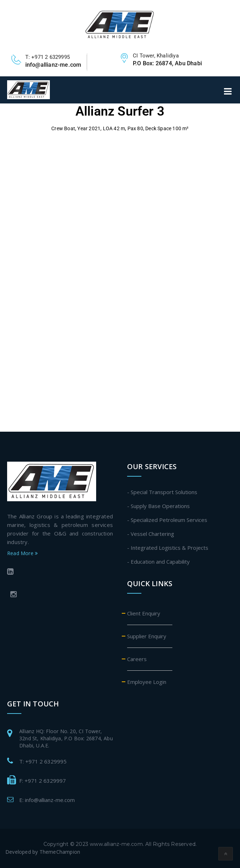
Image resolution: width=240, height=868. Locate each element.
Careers (137, 659)
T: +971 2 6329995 (43, 761)
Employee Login (147, 682)
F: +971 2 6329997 (43, 781)
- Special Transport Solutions (162, 492)
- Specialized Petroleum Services (167, 520)
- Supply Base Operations (158, 506)
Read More (22, 553)
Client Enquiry (144, 613)
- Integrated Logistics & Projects (168, 548)
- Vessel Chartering (151, 534)
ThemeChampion (60, 852)
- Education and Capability (158, 562)
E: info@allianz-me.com (47, 800)
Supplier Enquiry (147, 636)
